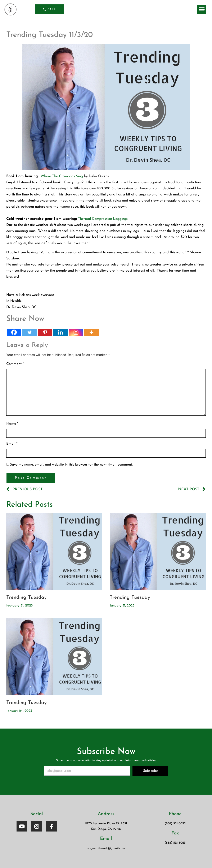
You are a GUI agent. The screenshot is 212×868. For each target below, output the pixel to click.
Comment (15, 364)
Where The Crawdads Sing (62, 176)
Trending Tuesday (26, 597)
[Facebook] (14, 332)
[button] (202, 9)
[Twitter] (30, 332)
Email (12, 444)
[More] (91, 332)
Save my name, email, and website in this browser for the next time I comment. (71, 465)
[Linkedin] (60, 332)
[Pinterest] (45, 332)
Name (12, 424)
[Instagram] (76, 332)
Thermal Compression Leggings (103, 219)
